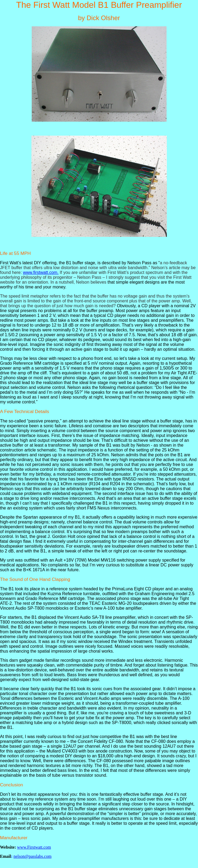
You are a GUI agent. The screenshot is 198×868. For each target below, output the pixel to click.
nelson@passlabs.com (32, 856)
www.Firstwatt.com (34, 847)
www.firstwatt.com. (41, 272)
